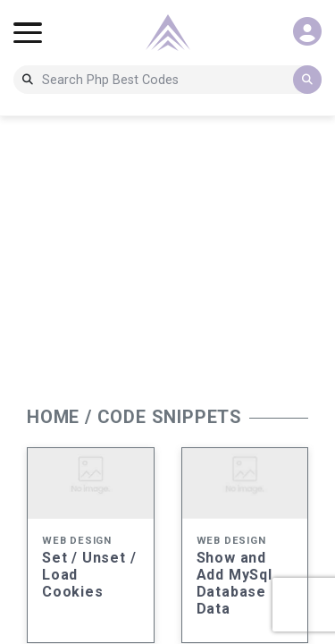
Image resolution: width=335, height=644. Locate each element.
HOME (53, 417)
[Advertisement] (168, 256)
